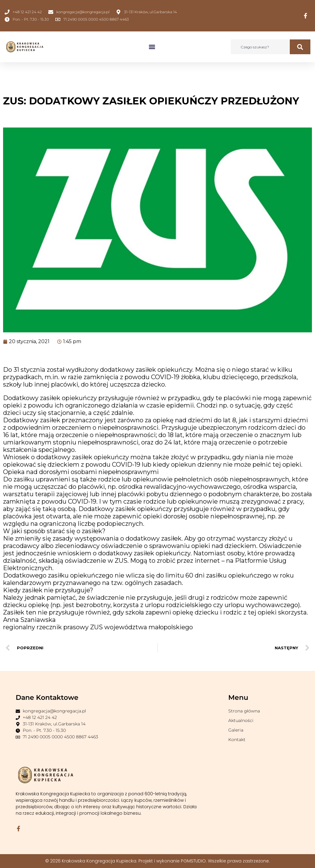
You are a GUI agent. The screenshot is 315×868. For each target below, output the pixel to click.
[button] (152, 47)
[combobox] (260, 47)
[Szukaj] (300, 47)
